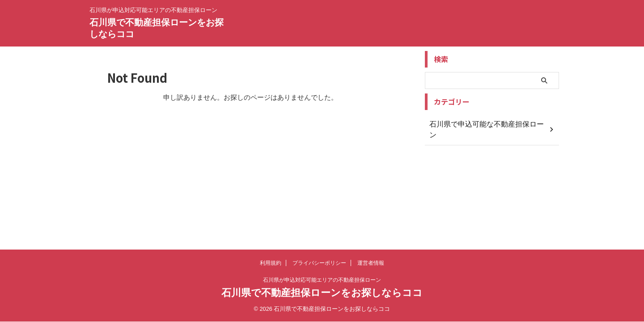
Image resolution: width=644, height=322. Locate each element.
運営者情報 (371, 263)
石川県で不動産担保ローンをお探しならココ (322, 293)
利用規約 (271, 263)
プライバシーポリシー (319, 263)
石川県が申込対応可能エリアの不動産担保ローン (322, 280)
